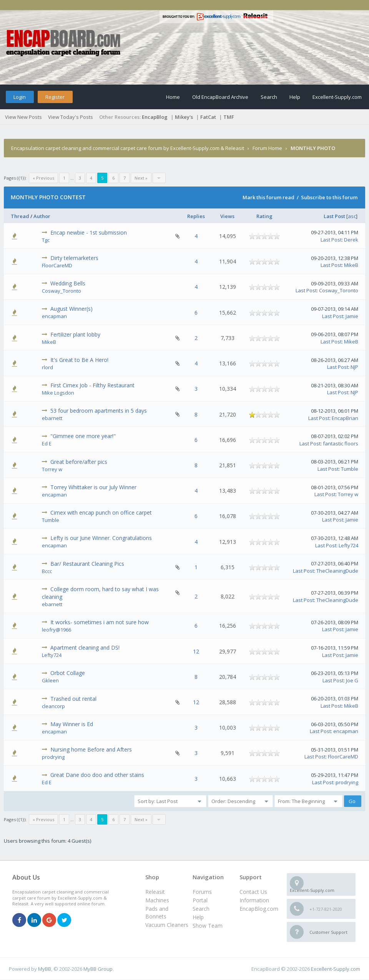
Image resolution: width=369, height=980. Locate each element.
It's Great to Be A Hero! (79, 360)
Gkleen (50, 680)
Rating (264, 216)
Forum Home (267, 148)
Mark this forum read (268, 197)
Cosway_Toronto (61, 291)
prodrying (53, 757)
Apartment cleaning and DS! (85, 647)
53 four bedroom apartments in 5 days (99, 411)
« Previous (43, 178)
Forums (202, 892)
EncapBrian (345, 418)
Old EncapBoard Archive (220, 97)
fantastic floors (341, 443)
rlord (47, 367)
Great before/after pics (79, 462)
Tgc (46, 240)
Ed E (47, 443)
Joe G (352, 680)
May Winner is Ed (72, 724)
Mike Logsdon (58, 393)
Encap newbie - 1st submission (89, 232)
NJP (354, 367)
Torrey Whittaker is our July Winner (93, 487)
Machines (157, 900)
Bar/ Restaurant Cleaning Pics (87, 564)
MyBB (45, 969)
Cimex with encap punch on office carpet (101, 512)
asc (352, 216)
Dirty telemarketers (74, 258)
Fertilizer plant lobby (75, 334)
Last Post (334, 216)
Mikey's (184, 117)
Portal (200, 900)
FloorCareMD (57, 265)
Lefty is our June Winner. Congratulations (101, 538)
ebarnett (52, 418)
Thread (20, 216)
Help (295, 97)
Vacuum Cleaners (167, 925)
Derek (351, 240)
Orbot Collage (68, 673)
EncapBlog (155, 117)
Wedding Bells (68, 283)
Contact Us (253, 892)
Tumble (350, 469)
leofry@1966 (57, 630)
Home (173, 97)
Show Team (208, 926)
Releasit (155, 892)
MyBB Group (98, 969)
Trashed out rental (73, 699)
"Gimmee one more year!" (83, 436)
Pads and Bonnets (157, 912)
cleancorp (53, 706)
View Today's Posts (71, 117)
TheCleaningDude (337, 571)
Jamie (352, 316)
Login (20, 97)
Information (254, 900)
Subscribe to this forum (329, 197)
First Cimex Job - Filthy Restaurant (92, 385)
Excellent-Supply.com (337, 97)
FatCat (208, 117)
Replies (196, 216)
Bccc (47, 571)
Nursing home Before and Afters (91, 749)
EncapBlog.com (259, 909)
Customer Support (328, 932)
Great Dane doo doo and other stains (97, 775)
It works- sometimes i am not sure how (100, 622)
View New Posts (23, 117)
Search (269, 97)
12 (196, 651)
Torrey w (52, 469)
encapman (54, 316)
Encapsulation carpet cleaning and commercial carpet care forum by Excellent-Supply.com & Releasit (128, 148)
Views (227, 216)
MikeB (351, 265)
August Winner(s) (71, 309)
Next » (141, 178)
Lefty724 (348, 545)
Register (55, 97)
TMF (229, 117)
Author (42, 216)
